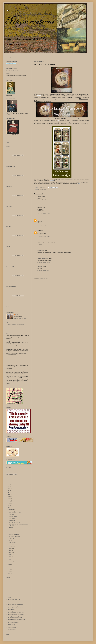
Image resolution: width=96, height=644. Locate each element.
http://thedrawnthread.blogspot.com (15, 618)
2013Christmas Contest (42, 190)
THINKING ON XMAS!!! (14, 535)
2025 (9, 485)
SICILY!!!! (11, 527)
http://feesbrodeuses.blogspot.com (14, 603)
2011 (9, 566)
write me (39, 96)
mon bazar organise (41, 218)
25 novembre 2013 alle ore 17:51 (44, 214)
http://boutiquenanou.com (13, 601)
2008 (9, 572)
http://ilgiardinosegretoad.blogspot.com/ (15, 604)
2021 (9, 492)
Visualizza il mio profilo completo (20, 318)
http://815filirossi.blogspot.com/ (14, 599)
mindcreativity (40, 250)
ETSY (79, 184)
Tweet (8, 143)
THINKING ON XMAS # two (14, 533)
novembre (11, 511)
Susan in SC (40, 266)
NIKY (17, 314)
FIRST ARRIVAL (12, 518)
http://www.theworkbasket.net (13, 623)
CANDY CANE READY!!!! (14, 531)
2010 (9, 568)
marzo (10, 558)
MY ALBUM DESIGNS (12, 330)
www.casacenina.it (11, 626)
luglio (10, 550)
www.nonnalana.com (12, 629)
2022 (9, 491)
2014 (9, 506)
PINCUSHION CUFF (13, 542)
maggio (11, 554)
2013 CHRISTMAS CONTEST (15, 522)
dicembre (11, 509)
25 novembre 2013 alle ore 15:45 (44, 203)
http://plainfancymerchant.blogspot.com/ (16, 613)
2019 (9, 496)
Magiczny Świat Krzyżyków (43, 258)
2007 (9, 574)
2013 (9, 508)
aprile (10, 556)
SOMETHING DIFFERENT (14, 537)
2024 (9, 487)
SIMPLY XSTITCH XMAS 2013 (15, 513)
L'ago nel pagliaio (11, 624)
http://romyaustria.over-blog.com (14, 616)
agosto (11, 549)
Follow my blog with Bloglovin (12, 68)
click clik (52, 181)
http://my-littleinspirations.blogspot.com (15, 608)
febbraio (11, 560)
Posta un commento (40, 273)
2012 (9, 564)
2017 (9, 500)
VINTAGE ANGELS (13, 529)
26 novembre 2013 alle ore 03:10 (44, 262)
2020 (9, 494)
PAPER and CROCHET (13, 517)
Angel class (10, 139)
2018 (9, 498)
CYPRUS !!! (11, 539)
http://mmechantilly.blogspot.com (14, 606)
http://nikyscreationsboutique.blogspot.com (16, 324)
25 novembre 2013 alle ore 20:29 (44, 237)
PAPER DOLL (12, 515)
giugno (11, 552)
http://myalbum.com (12, 609)
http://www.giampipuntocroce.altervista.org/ (16, 619)
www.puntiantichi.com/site (13, 631)
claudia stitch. (10, 596)
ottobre (11, 545)
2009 (9, 570)
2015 (9, 504)
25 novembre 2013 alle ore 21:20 (44, 254)
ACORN (10, 540)
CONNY (9, 598)
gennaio (11, 562)
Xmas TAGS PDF (12, 520)
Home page (62, 276)
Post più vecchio (86, 276)
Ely (38, 230)
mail (58, 120)
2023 (9, 489)
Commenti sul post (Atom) (43, 278)
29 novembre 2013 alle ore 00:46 (44, 270)
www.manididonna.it (12, 628)
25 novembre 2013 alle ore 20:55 (44, 246)
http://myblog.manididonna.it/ (13, 611)
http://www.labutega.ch (12, 621)
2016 (9, 502)
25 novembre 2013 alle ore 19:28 (44, 226)
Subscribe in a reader (11, 309)
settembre (11, 547)
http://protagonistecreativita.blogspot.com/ (16, 614)
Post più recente (37, 276)
